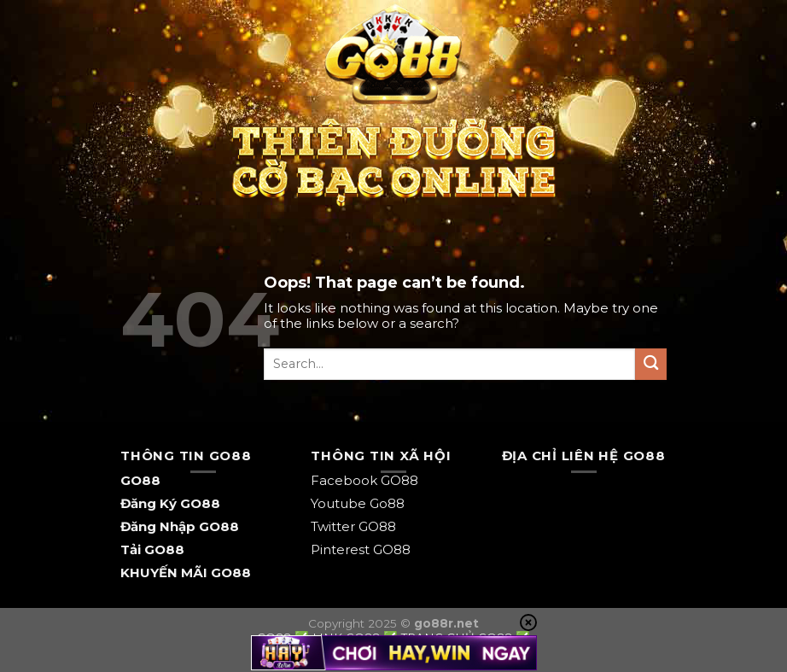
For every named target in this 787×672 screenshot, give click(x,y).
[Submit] (651, 364)
